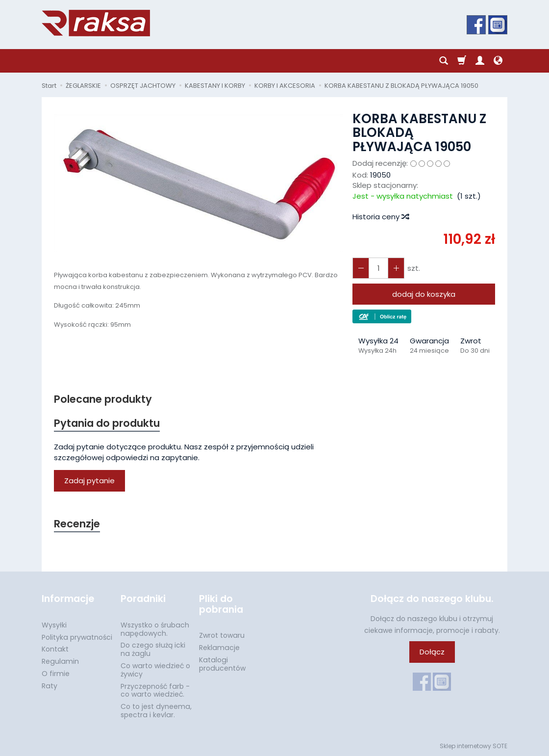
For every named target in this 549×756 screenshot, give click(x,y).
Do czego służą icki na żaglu (153, 649)
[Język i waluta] (498, 61)
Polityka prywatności (77, 637)
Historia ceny (380, 217)
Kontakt (55, 649)
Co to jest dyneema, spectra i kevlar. (156, 711)
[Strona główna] (96, 23)
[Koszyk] (462, 61)
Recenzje (77, 524)
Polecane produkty (103, 399)
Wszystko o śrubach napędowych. (155, 629)
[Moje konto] (480, 61)
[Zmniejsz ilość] (396, 268)
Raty (50, 686)
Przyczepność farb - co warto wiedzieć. (155, 691)
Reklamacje (219, 648)
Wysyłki (54, 625)
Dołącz (432, 652)
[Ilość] (378, 268)
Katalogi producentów (222, 664)
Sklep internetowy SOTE (474, 746)
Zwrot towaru (222, 635)
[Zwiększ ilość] (361, 268)
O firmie (56, 674)
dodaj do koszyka (424, 294)
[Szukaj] (444, 61)
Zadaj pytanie (89, 481)
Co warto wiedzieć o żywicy (155, 670)
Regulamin (60, 661)
